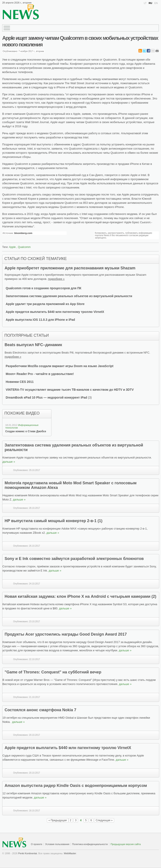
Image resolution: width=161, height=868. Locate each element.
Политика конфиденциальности (90, 844)
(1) (100, 521)
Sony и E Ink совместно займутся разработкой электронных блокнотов (74, 559)
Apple (12, 247)
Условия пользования (57, 844)
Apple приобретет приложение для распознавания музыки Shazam (70, 268)
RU (150, 3)
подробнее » (56, 279)
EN (156, 3)
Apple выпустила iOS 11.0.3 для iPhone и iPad (40, 320)
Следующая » (104, 820)
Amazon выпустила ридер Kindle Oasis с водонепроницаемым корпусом (76, 786)
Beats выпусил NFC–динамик (33, 345)
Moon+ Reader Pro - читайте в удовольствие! (40, 374)
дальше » (9, 462)
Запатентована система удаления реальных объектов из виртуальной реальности (69, 296)
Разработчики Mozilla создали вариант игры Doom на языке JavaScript (60, 366)
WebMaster (70, 853)
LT (145, 3)
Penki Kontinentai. (28, 853)
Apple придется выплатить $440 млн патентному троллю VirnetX (55, 312)
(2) (154, 596)
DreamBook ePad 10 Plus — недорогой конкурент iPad (47, 397)
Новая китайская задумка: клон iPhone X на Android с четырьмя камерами (78, 596)
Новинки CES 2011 (20, 382)
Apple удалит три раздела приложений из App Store (45, 304)
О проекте (37, 844)
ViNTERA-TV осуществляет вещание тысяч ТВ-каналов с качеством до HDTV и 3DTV (70, 390)
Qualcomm (24, 247)
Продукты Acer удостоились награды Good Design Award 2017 (66, 634)
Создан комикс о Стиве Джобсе (26, 431)
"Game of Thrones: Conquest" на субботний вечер (53, 672)
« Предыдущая (57, 820)
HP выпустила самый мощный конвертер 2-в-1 (51, 521)
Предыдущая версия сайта (126, 844)
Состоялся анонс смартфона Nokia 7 (40, 710)
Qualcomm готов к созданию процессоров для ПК (43, 288)
